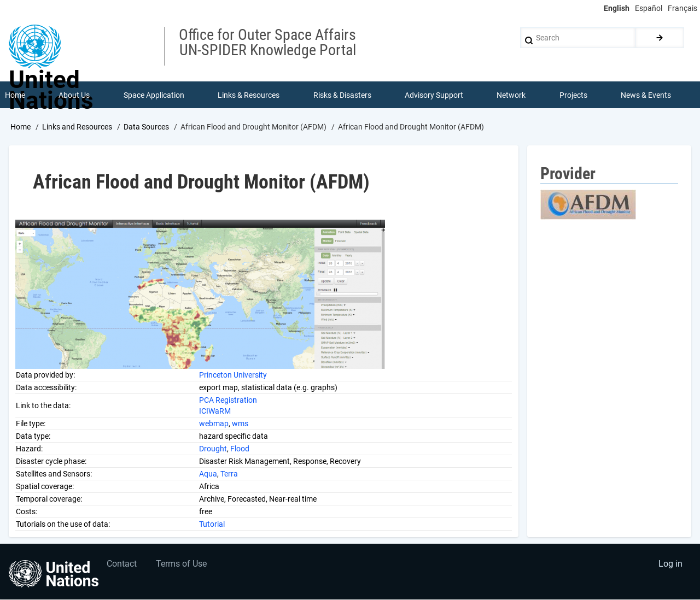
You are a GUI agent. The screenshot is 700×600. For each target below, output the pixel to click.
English (617, 8)
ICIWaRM (215, 411)
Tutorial (212, 524)
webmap (214, 423)
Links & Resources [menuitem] (249, 95)
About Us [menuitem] (74, 95)
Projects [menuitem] (573, 95)
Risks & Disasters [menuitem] (342, 95)
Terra (229, 474)
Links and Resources (77, 127)
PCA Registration (228, 400)
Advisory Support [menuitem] (434, 95)
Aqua (208, 474)
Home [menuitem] (15, 95)
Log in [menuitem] (670, 565)
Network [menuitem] (512, 95)
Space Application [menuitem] (154, 95)
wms (240, 423)
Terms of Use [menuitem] (182, 565)
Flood (240, 449)
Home (21, 127)
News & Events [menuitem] (646, 95)
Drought (213, 449)
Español (649, 8)
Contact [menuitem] (122, 565)
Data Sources (146, 127)
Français (682, 8)
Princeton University (233, 375)
